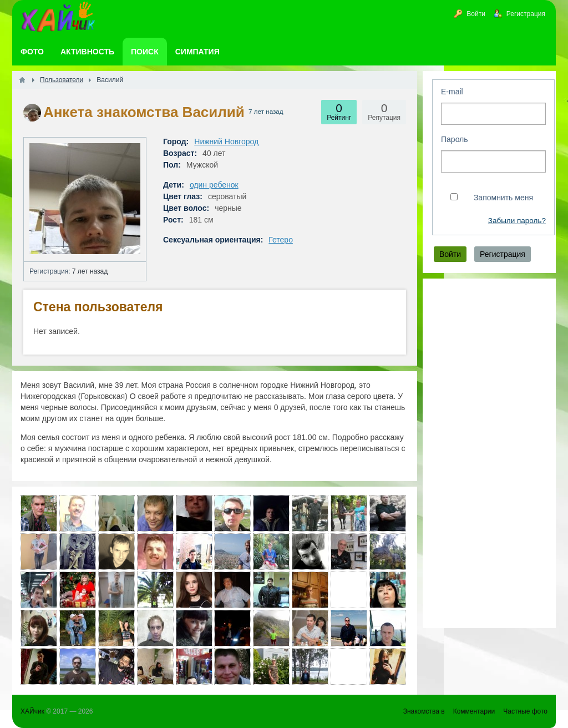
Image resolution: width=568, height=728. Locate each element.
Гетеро (281, 240)
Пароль (455, 139)
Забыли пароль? (517, 221)
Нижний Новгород (226, 141)
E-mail (452, 92)
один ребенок (214, 185)
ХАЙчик (32, 711)
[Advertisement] (489, 453)
